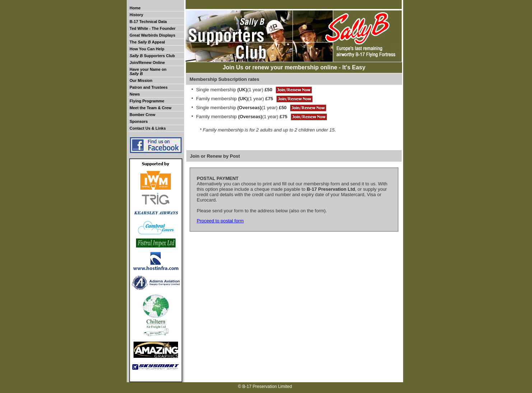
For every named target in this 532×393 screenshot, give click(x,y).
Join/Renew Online (147, 63)
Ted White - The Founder (153, 28)
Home (135, 8)
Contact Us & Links (148, 128)
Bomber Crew (143, 115)
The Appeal (147, 42)
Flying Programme (147, 101)
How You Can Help (147, 49)
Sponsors (139, 121)
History (136, 15)
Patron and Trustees (149, 87)
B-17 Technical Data (148, 22)
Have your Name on (148, 71)
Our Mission (141, 80)
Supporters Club (152, 56)
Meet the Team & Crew (151, 108)
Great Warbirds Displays (152, 35)
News (135, 94)
